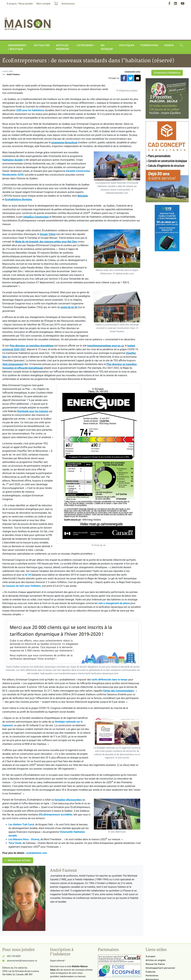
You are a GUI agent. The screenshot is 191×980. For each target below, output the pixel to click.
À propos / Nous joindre (20, 4)
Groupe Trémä (48, 234)
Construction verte (132, 72)
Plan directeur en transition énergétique (32, 346)
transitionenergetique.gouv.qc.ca (106, 346)
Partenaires (152, 976)
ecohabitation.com (37, 853)
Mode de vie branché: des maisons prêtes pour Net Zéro (46, 242)
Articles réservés (62, 47)
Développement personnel (160, 968)
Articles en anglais (156, 960)
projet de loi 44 (69, 307)
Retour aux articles (18, 860)
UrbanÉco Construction (36, 217)
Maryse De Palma (155, 964)
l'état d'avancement (13, 364)
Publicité (150, 972)
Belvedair (83, 196)
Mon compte (43, 4)
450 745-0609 (14, 956)
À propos (150, 956)
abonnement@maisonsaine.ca (22, 961)
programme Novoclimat (64, 143)
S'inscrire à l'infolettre (167, 73)
